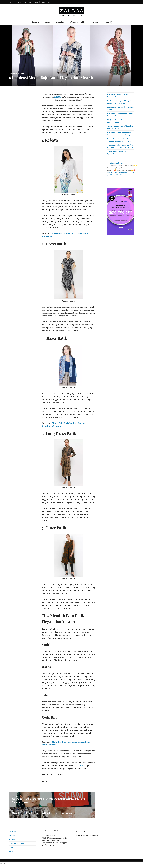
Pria (24, 2)
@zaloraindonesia (117, 163)
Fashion (47, 22)
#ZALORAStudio (128, 172)
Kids (48, 2)
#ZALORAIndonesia (114, 172)
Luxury (30, 2)
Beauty (43, 2)
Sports (36, 2)
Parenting (94, 22)
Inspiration (20, 73)
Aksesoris (35, 22)
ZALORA (12, 2)
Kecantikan (60, 22)
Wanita (19, 2)
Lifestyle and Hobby (77, 22)
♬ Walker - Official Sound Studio (119, 175)
